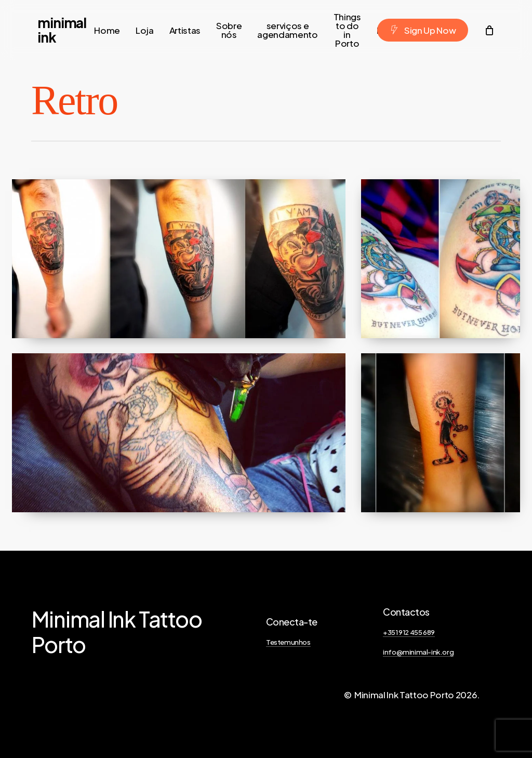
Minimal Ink (62, 30)
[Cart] (489, 30)
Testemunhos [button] (288, 642)
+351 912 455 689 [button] (409, 632)
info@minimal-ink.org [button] (418, 652)
